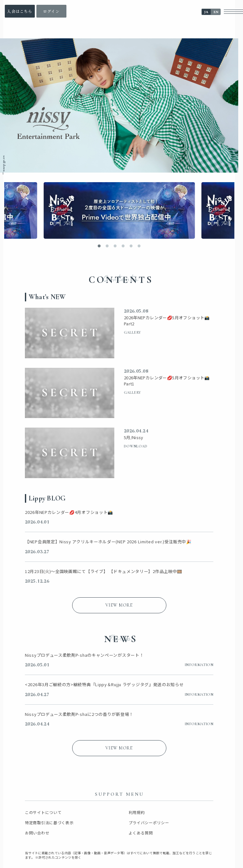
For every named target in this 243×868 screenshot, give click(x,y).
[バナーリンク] (119, 211)
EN (216, 12)
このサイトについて (43, 812)
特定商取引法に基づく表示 (49, 823)
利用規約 (137, 812)
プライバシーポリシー (149, 823)
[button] (99, 246)
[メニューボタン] (233, 12)
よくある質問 (141, 833)
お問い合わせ (37, 833)
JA (206, 12)
